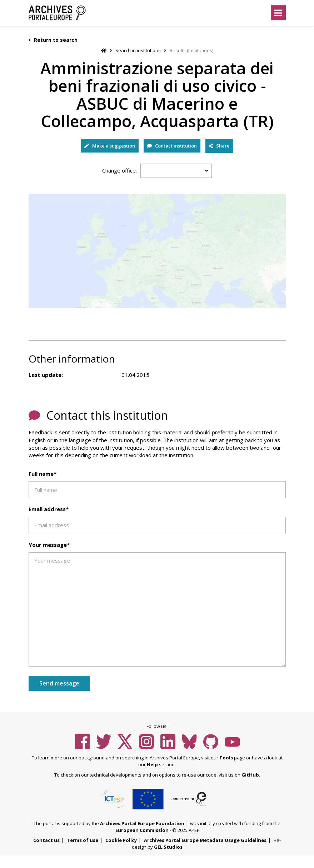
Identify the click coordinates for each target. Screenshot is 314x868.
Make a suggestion (110, 146)
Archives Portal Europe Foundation (142, 823)
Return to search (53, 40)
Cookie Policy (121, 840)
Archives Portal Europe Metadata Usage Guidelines (205, 840)
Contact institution (172, 146)
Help (152, 764)
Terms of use (83, 840)
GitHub (250, 775)
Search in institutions (138, 50)
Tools (226, 758)
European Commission (142, 830)
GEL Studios (168, 847)
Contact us (46, 840)
